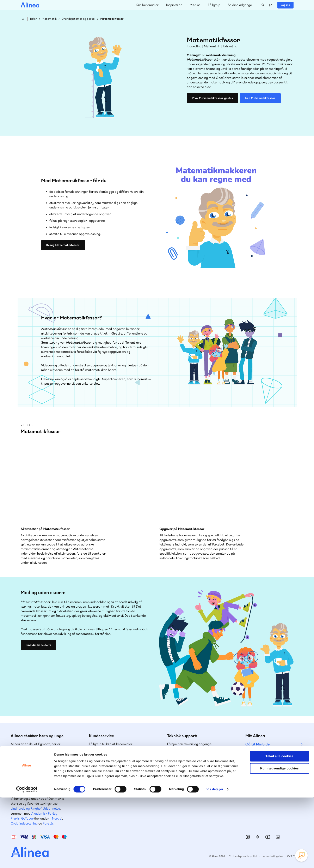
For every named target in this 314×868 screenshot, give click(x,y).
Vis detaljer (215, 860)
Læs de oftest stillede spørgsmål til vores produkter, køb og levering (194, 791)
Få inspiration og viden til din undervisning (110, 791)
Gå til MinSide (257, 744)
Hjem (23, 19)
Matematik (49, 19)
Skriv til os (106, 766)
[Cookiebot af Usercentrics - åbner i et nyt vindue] (27, 860)
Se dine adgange (240, 5)
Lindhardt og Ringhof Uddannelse (35, 808)
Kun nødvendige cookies (279, 839)
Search (263, 5)
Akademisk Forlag (44, 813)
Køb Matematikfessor (260, 98)
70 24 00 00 (264, 783)
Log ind (285, 5)
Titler (33, 19)
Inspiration (174, 5)
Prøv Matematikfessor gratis (213, 98)
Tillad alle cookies (279, 827)
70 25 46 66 (107, 758)
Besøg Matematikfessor (63, 245)
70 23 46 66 (186, 758)
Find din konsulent (38, 645)
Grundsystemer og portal (79, 19)
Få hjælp (214, 5)
